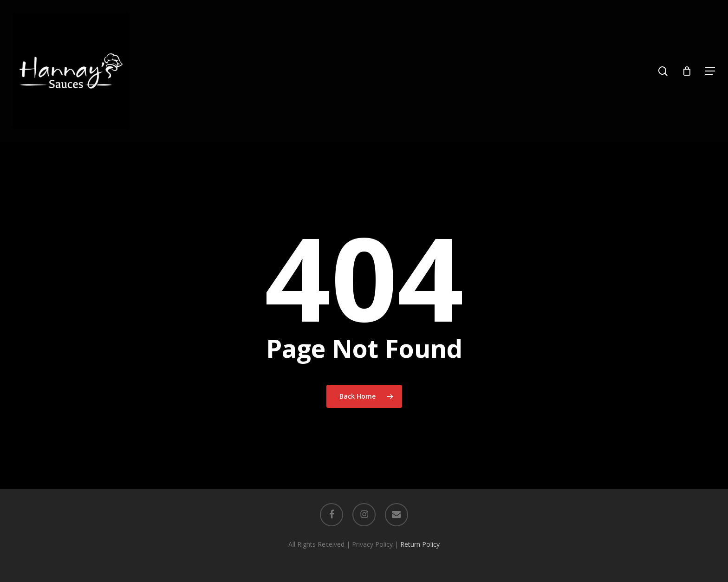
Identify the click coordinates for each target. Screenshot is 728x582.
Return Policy (420, 544)
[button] (710, 71)
